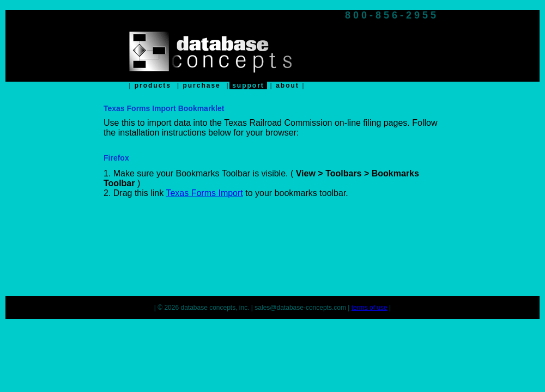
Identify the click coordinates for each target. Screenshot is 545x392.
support (248, 85)
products (153, 85)
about (287, 85)
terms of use (370, 308)
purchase (202, 85)
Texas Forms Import (204, 193)
